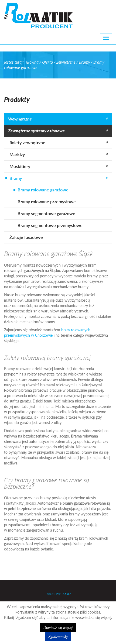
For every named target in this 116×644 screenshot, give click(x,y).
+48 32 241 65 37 (58, 594)
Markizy (17, 154)
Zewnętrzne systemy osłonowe (36, 131)
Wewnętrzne (20, 119)
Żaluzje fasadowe (26, 237)
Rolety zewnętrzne (27, 142)
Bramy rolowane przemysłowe (47, 202)
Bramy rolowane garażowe (43, 190)
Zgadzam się (58, 637)
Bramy (16, 178)
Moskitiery (20, 166)
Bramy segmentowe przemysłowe (50, 225)
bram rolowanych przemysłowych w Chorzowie (47, 333)
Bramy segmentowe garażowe (46, 213)
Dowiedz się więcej (58, 627)
